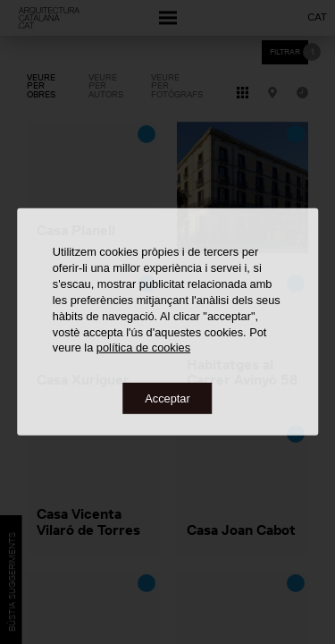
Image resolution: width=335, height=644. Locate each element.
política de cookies (143, 347)
